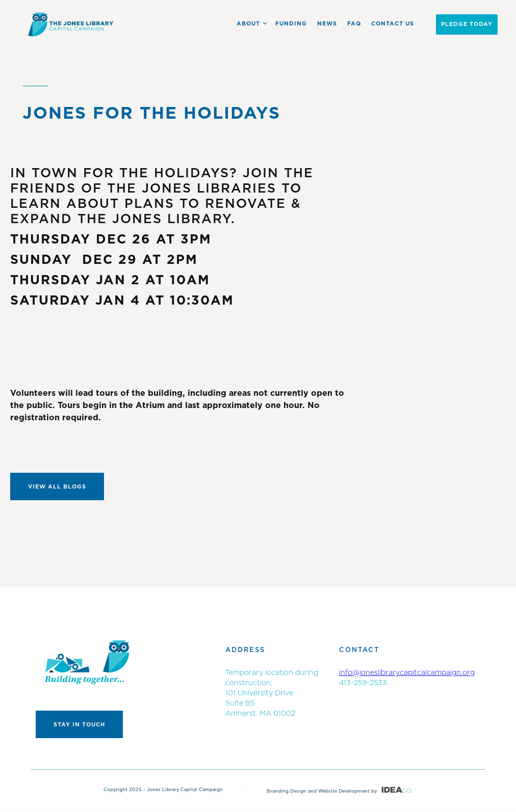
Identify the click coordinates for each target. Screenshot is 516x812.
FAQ (354, 24)
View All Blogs (57, 487)
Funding (291, 24)
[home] (71, 24)
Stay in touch (79, 725)
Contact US (393, 24)
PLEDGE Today (467, 24)
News (327, 24)
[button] (250, 23)
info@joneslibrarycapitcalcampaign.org (407, 673)
